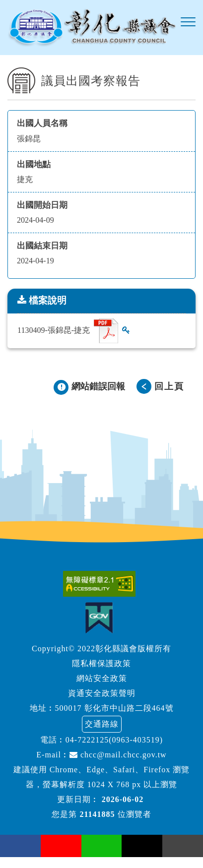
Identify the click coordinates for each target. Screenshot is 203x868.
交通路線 (102, 724)
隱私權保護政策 (101, 663)
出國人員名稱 (42, 123)
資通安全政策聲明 (102, 693)
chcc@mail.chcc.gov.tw (118, 755)
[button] (188, 22)
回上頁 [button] (169, 386)
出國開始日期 (42, 205)
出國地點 (34, 164)
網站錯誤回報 (98, 386)
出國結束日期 (42, 246)
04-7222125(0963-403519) (114, 740)
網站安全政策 (102, 678)
